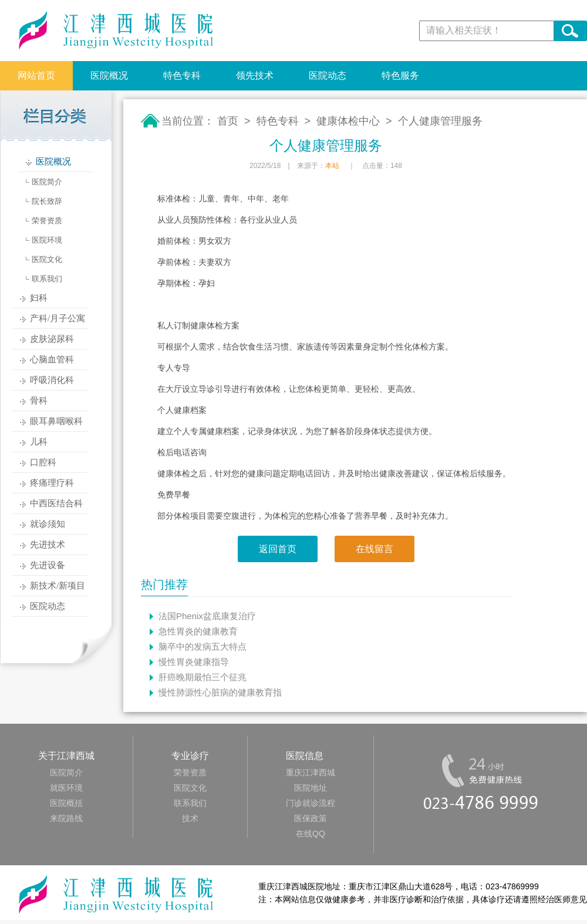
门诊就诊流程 (311, 803)
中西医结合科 (56, 503)
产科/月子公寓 (58, 318)
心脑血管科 (52, 359)
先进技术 (48, 545)
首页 (228, 121)
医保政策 (311, 818)
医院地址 (311, 788)
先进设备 (48, 565)
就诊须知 (48, 524)
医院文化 (47, 259)
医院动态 (328, 75)
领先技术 (255, 75)
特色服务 (400, 75)
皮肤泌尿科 (52, 339)
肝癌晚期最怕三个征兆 (203, 677)
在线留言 (375, 549)
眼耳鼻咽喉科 (56, 421)
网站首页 (36, 75)
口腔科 (43, 462)
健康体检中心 (348, 121)
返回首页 (278, 549)
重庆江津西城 (311, 772)
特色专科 (182, 75)
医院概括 (66, 803)
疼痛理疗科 (52, 483)
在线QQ (311, 834)
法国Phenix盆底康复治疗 (207, 616)
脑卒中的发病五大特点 (203, 646)
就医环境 (66, 788)
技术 (190, 818)
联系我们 (47, 279)
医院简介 (47, 182)
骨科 (39, 401)
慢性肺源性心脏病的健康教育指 (220, 692)
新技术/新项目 (58, 586)
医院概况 (109, 75)
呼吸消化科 (52, 380)
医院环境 (47, 240)
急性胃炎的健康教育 (198, 631)
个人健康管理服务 (440, 121)
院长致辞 (47, 201)
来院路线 (66, 818)
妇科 (39, 298)
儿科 (39, 442)
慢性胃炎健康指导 (194, 662)
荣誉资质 (47, 221)
